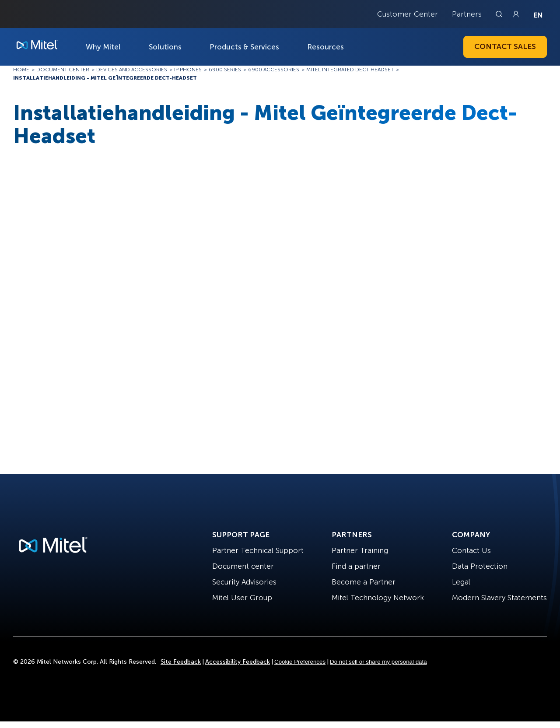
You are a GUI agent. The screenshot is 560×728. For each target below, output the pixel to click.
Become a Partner (364, 582)
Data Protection (480, 566)
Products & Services (244, 47)
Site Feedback (181, 662)
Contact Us (471, 550)
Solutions (165, 47)
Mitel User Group (242, 598)
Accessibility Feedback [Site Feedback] (238, 662)
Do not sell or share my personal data (378, 662)
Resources (325, 47)
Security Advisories (244, 582)
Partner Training (360, 550)
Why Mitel (103, 47)
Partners (467, 14)
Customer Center (408, 14)
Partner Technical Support (258, 550)
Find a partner (356, 566)
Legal (461, 582)
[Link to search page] (500, 14)
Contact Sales (505, 46)
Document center (243, 566)
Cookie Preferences (300, 662)
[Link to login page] (516, 14)
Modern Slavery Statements (499, 598)
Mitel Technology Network (378, 598)
